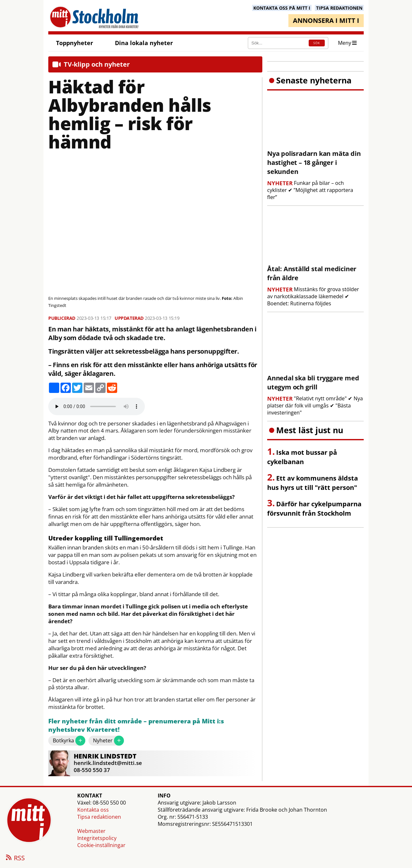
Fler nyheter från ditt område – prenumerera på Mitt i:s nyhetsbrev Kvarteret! (136, 725)
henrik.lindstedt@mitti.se (108, 763)
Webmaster (91, 831)
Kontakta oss (93, 810)
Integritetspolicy (97, 838)
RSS (15, 858)
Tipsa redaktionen (99, 817)
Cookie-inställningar (101, 845)
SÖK (317, 43)
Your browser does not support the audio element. (97, 406)
